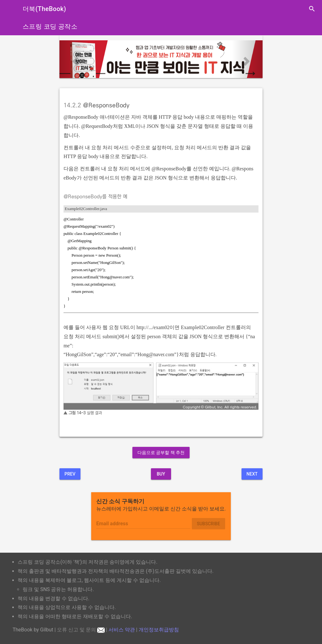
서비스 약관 (122, 630)
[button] (75, 59)
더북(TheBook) (44, 9)
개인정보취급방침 (159, 630)
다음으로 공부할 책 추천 (161, 453)
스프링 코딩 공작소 (50, 26)
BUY (161, 474)
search (312, 9)
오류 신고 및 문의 (81, 630)
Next (252, 474)
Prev (70, 474)
